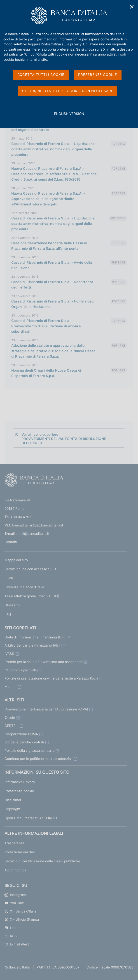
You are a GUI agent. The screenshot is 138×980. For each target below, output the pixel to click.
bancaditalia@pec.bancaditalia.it (38, 525)
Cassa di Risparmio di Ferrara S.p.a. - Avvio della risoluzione (52, 265)
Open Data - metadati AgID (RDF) (31, 818)
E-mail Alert (17, 944)
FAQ (8, 614)
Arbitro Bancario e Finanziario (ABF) (33, 645)
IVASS (9, 654)
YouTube (14, 903)
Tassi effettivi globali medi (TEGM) (32, 596)
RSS (11, 936)
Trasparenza (14, 843)
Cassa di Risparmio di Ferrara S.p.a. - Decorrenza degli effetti (52, 285)
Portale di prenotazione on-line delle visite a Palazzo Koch (51, 678)
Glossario (12, 605)
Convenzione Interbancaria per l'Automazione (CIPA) (46, 709)
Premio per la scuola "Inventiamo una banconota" (44, 662)
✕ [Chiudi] (132, 7)
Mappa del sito (16, 560)
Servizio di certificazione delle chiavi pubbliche (42, 861)
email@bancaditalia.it (32, 534)
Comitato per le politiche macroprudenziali (39, 759)
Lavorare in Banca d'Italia (24, 587)
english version (69, 116)
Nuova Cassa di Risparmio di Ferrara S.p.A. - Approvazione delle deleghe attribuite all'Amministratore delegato (48, 199)
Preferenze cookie (19, 791)
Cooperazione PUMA (21, 734)
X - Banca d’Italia (20, 911)
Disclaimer (13, 800)
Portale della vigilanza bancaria (29, 751)
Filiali (9, 578)
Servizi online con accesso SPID (30, 569)
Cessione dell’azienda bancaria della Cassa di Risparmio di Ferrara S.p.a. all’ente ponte (49, 246)
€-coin (10, 718)
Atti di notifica (15, 870)
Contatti (11, 542)
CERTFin (12, 726)
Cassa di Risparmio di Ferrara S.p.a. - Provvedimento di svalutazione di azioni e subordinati (46, 326)
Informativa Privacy (20, 782)
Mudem (11, 687)
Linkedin (14, 928)
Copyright (12, 809)
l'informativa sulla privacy (61, 44)
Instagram (15, 895)
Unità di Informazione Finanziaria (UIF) (35, 637)
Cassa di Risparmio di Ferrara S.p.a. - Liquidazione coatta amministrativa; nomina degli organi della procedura (53, 149)
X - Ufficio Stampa (22, 919)
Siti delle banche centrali (24, 742)
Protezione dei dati (20, 852)
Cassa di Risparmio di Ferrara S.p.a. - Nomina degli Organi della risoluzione (53, 304)
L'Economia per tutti (20, 670)
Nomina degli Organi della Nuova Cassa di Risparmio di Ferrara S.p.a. (46, 373)
